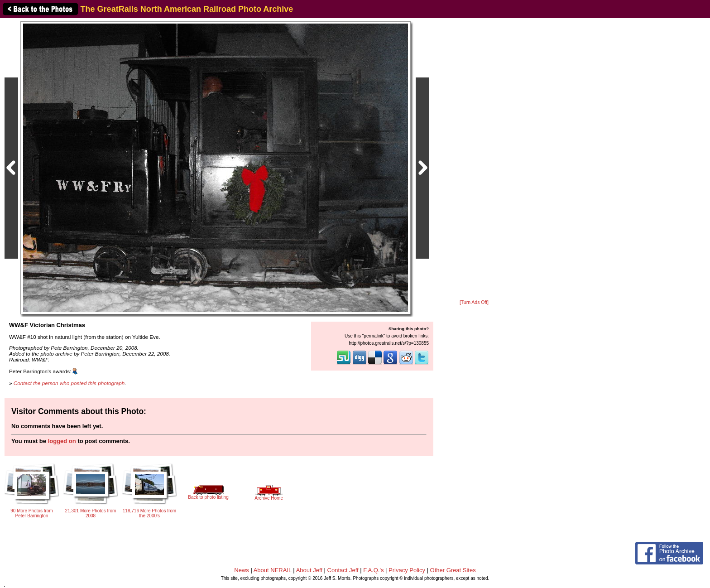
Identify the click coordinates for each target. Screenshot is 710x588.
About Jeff (309, 570)
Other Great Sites (453, 570)
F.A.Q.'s (373, 570)
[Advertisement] (474, 159)
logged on (62, 441)
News (242, 570)
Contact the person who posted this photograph (69, 383)
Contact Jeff (343, 570)
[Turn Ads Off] (474, 302)
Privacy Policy (407, 570)
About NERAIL (273, 570)
